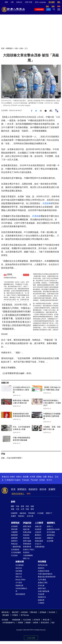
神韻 (6, 2)
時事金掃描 (27, 532)
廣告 (59, 2)
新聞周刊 (14, 541)
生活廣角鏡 (20, 565)
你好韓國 (19, 571)
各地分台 (19, 2)
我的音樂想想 (20, 594)
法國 (45, 477)
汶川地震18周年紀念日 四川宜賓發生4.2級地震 (22, 390)
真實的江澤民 (43, 583)
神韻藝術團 (16, 620)
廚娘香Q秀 (19, 585)
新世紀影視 (45, 623)
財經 (27, 506)
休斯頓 (39, 477)
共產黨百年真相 (44, 571)
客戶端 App (25, 615)
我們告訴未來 (43, 565)
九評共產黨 (42, 580)
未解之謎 (38, 526)
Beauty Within (20, 580)
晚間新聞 (14, 535)
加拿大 (19, 477)
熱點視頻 (23, 513)
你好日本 (19, 568)
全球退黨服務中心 (9, 623)
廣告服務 (6, 615)
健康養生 (51, 523)
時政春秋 (26, 535)
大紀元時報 (27, 620)
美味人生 (19, 577)
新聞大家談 (27, 526)
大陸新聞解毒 (28, 555)
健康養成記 (51, 535)
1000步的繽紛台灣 (21, 590)
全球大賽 (30, 516)
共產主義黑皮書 (44, 591)
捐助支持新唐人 (18, 494)
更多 (53, 623)
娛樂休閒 (20, 562)
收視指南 (24, 612)
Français (26, 480)
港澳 (22, 506)
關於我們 (15, 612)
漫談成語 (38, 538)
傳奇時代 (41, 568)
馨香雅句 (38, 535)
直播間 (52, 489)
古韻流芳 (38, 532)
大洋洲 (32, 477)
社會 (21, 48)
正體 (26, 2)
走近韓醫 (50, 541)
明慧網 (20, 623)
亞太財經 (14, 555)
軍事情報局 (27, 544)
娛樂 (32, 506)
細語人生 (26, 558)
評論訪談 (27, 523)
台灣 (22, 509)
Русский (34, 480)
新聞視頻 (15, 523)
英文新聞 (52, 2)
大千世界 (19, 583)
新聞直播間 (40, 9)
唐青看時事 (27, 547)
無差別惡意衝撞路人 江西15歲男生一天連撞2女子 (52, 403)
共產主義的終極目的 (45, 574)
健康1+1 (50, 526)
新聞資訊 (9, 48)
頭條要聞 (14, 513)
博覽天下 (49, 513)
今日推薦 (40, 513)
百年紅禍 (41, 585)
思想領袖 (26, 538)
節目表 (43, 489)
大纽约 (12, 477)
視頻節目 (33, 489)
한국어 (49, 480)
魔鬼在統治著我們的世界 (47, 577)
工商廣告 (41, 603)
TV (49, 9)
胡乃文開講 (51, 532)
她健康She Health (53, 529)
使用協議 (43, 612)
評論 (17, 506)
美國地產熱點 (40, 547)
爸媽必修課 (39, 541)
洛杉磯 (26, 477)
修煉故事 (41, 600)
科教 (27, 509)
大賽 (12, 2)
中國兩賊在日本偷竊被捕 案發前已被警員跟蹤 (52, 416)
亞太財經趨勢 (16, 552)
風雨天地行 (42, 588)
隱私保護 (34, 612)
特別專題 (42, 562)
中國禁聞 (14, 532)
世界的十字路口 (29, 550)
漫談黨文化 (42, 597)
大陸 (16, 48)
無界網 (36, 623)
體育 (32, 509)
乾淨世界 (37, 620)
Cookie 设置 (31, 638)
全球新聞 (14, 526)
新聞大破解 (27, 541)
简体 (31, 2)
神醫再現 (50, 538)
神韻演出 (21, 516)
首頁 (3, 48)
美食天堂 (19, 574)
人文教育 (39, 523)
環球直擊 (14, 529)
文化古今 (38, 544)
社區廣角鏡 (15, 550)
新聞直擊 (14, 538)
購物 (29, 494)
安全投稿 (52, 612)
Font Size (51, 110)
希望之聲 (46, 620)
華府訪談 (14, 544)
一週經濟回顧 (16, 547)
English (17, 480)
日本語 (42, 480)
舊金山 (50, 477)
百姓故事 (41, 594)
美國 (13, 509)
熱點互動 (26, 529)
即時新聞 (32, 513)
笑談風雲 (38, 529)
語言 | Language (40, 2)
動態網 (28, 623)
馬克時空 (26, 552)
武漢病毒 (47, 203)
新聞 (13, 502)
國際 (13, 506)
